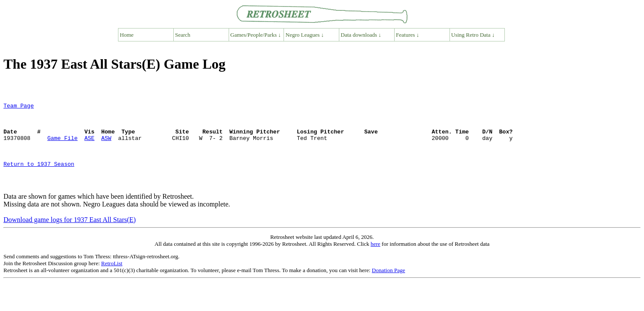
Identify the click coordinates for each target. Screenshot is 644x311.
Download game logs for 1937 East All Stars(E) (70, 236)
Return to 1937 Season (39, 177)
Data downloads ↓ (361, 35)
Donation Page (388, 287)
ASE (89, 146)
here (375, 261)
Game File (62, 146)
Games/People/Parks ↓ (256, 35)
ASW (106, 146)
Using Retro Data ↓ (473, 35)
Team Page (19, 107)
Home (127, 35)
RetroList (112, 280)
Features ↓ (408, 35)
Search (183, 35)
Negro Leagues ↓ (305, 35)
